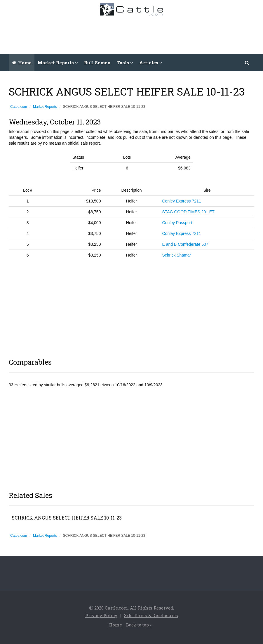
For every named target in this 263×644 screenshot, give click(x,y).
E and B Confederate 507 (185, 244)
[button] (247, 63)
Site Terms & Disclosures (151, 615)
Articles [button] (151, 63)
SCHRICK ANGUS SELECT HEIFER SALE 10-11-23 (67, 518)
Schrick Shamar (177, 255)
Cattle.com (19, 107)
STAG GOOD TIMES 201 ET (188, 212)
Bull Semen (97, 63)
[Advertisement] (152, 33)
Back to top (139, 625)
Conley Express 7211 (182, 201)
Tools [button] (125, 63)
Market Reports (45, 107)
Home (22, 63)
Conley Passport (177, 223)
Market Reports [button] (58, 63)
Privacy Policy (101, 615)
